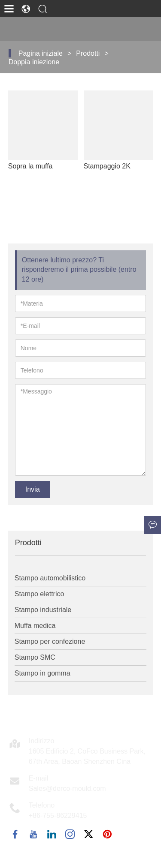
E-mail (38, 778)
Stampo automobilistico (50, 578)
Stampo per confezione (50, 641)
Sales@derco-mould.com (67, 788)
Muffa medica (35, 626)
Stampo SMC (35, 657)
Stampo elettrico (39, 594)
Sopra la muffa (30, 166)
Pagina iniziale (41, 53)
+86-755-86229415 (58, 815)
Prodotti (88, 53)
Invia (33, 489)
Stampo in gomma (43, 673)
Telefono (42, 805)
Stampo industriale (43, 610)
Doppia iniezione (34, 62)
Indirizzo (42, 741)
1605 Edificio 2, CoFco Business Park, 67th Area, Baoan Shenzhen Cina (87, 756)
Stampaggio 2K (107, 166)
